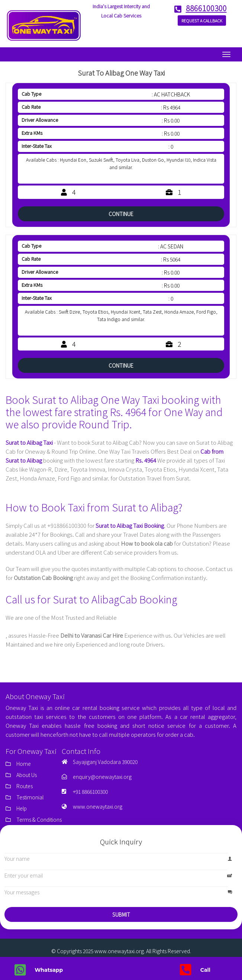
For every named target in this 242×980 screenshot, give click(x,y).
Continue (121, 214)
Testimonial (30, 797)
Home (24, 764)
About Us (27, 775)
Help (22, 808)
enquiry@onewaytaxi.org (102, 777)
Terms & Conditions (39, 819)
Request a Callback (202, 20)
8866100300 (202, 8)
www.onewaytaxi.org (98, 806)
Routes (25, 786)
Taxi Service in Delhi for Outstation (44, 626)
